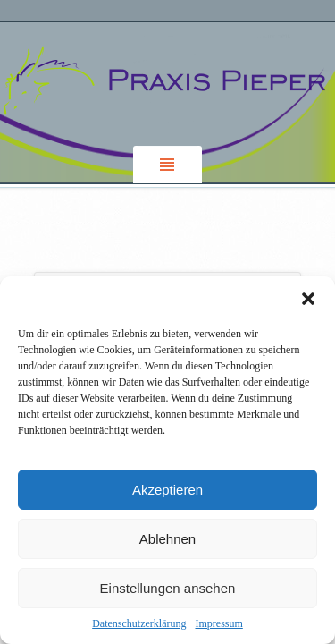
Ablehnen (167, 539)
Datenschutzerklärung (139, 623)
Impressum (218, 623)
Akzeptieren (167, 490)
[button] (308, 299)
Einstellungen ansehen (168, 588)
